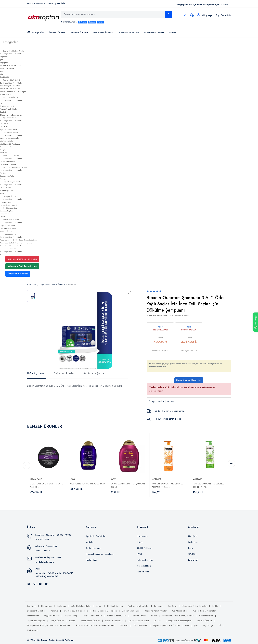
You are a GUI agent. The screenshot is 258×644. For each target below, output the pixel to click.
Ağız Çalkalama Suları (9, 129)
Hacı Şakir (193, 536)
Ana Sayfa (32, 285)
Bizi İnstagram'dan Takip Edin (22, 259)
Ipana (191, 548)
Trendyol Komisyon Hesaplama (100, 554)
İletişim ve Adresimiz (18, 273)
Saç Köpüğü (5, 77)
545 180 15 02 (42, 539)
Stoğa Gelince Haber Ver (189, 380)
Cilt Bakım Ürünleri (79, 33)
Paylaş (172, 402)
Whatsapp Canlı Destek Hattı (22, 266)
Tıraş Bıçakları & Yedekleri (10, 89)
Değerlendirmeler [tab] (64, 373)
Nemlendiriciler (6, 147)
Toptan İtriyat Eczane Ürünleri (11, 246)
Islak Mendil (5, 217)
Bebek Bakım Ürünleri (8, 164)
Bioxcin (159, 316)
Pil (1, 254)
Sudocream (193, 542)
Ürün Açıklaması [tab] (37, 373)
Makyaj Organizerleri (8, 205)
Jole (1, 74)
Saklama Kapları (6, 211)
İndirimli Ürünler (57, 33)
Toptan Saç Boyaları (7, 68)
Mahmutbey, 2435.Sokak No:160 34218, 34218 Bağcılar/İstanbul (55, 575)
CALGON (193, 554)
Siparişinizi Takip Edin (96, 536)
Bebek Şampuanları (8, 161)
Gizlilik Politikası (144, 548)
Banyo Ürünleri (6, 214)
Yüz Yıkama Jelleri (7, 141)
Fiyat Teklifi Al (156, 402)
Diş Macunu (5, 124)
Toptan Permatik (6, 95)
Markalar (90, 542)
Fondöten (4, 153)
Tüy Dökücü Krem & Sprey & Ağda (13, 92)
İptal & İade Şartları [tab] (94, 373)
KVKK (139, 554)
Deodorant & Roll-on (7, 176)
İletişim (140, 542)
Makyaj (3, 150)
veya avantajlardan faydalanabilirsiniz (203, 5)
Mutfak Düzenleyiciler (8, 208)
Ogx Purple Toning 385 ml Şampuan (88, 484)
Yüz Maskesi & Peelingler (10, 144)
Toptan (172, 33)
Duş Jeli (3, 112)
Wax (2, 71)
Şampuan (4, 60)
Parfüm (3, 173)
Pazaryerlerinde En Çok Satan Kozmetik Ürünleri (19, 240)
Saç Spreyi (4, 63)
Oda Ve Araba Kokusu (8, 228)
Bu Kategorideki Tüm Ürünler (11, 54)
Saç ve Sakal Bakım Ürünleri (52, 285)
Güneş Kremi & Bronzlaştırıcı (11, 115)
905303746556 (42, 551)
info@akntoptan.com (44, 562)
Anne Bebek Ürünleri (103, 33)
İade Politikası (143, 572)
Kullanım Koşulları (145, 560)
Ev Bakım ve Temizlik (154, 33)
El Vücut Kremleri (7, 106)
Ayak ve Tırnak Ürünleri (9, 109)
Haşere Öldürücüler (8, 225)
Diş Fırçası (4, 126)
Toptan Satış (91, 560)
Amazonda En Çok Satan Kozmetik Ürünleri (17, 243)
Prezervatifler (5, 188)
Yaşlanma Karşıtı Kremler (10, 138)
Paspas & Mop (6, 202)
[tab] (33, 296)
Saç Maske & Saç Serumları (11, 65)
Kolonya (3, 179)
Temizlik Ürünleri (7, 231)
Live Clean (193, 560)
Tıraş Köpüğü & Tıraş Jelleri (10, 86)
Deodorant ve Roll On (128, 33)
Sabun (2, 103)
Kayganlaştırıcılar (7, 190)
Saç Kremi (4, 57)
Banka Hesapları (93, 548)
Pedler (3, 193)
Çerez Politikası (144, 566)
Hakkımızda (142, 536)
